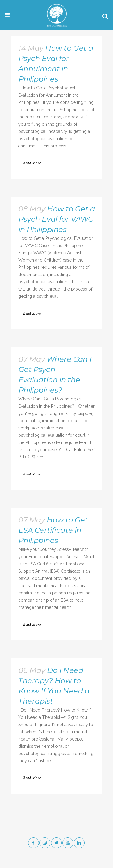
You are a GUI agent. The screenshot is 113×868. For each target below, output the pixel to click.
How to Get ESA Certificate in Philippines (53, 530)
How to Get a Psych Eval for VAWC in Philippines (57, 219)
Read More (32, 163)
